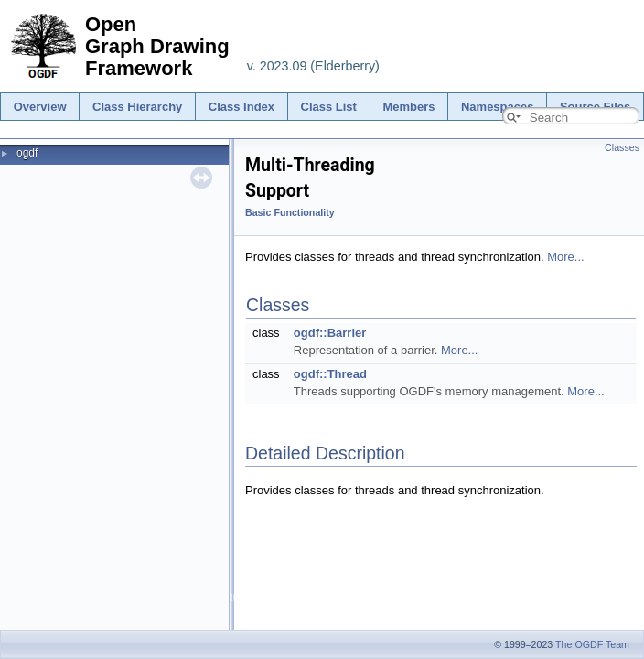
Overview (40, 107)
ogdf (27, 153)
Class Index (241, 107)
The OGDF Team (592, 644)
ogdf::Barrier (330, 333)
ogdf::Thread (330, 374)
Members (408, 107)
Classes (622, 147)
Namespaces (498, 107)
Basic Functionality (290, 212)
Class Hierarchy (137, 107)
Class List (329, 107)
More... (565, 257)
